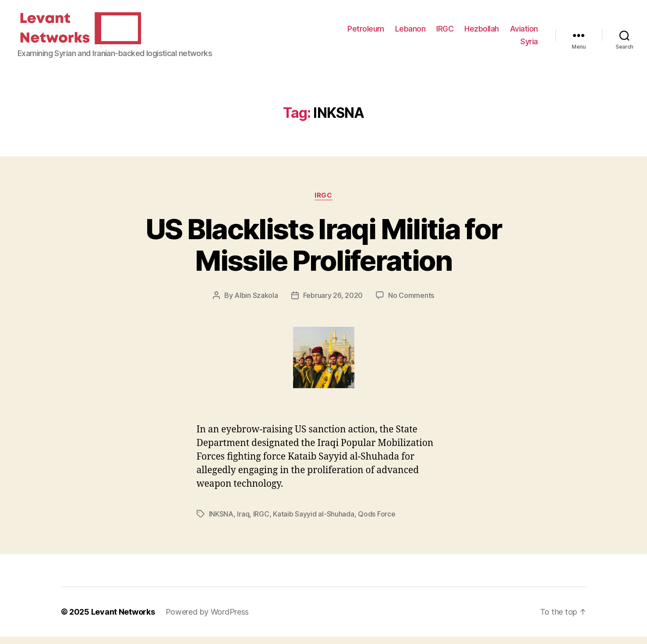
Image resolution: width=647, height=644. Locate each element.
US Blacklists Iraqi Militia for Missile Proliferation (324, 252)
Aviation (524, 32)
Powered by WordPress (207, 619)
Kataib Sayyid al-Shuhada (314, 521)
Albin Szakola (256, 303)
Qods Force (377, 521)
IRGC (445, 32)
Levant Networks (123, 619)
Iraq (243, 521)
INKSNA (221, 521)
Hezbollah (482, 32)
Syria (529, 45)
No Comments (411, 303)
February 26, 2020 (333, 303)
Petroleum (366, 32)
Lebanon (410, 32)
